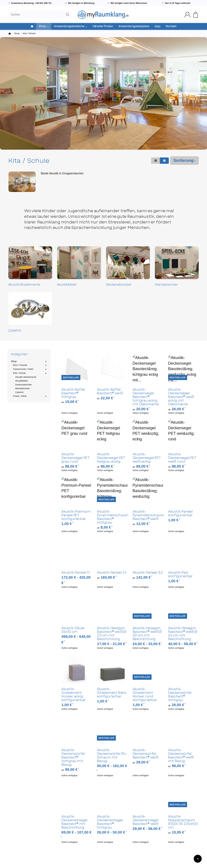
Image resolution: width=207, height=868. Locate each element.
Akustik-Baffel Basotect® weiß (110, 391)
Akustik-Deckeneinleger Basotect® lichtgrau (110, 822)
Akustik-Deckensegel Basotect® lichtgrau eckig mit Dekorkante (146, 397)
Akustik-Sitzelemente (24, 285)
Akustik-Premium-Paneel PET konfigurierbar (77, 515)
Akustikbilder (67, 285)
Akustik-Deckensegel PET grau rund (75, 458)
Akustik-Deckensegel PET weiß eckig (147, 458)
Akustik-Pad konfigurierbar (180, 574)
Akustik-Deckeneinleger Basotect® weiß (146, 820)
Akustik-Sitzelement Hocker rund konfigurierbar (145, 695)
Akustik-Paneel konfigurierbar (180, 513)
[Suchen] (40, 15)
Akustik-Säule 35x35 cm (73, 630)
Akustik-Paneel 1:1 (75, 573)
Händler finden (103, 26)
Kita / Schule (30, 373)
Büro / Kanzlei (30, 365)
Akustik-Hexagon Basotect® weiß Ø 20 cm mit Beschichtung (111, 634)
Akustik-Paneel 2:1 (112, 573)
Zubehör (15, 330)
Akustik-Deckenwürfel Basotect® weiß (145, 754)
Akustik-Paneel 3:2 (148, 573)
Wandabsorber (166, 285)
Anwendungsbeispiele (134, 26)
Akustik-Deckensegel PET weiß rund (182, 458)
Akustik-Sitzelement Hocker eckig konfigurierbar (74, 695)
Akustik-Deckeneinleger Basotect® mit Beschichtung (75, 822)
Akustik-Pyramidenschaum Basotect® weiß (148, 515)
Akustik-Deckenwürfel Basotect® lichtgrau (180, 695)
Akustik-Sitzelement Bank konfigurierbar (112, 693)
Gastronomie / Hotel (30, 369)
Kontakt (171, 26)
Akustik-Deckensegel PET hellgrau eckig (111, 458)
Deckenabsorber (119, 285)
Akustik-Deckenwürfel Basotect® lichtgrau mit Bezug (73, 757)
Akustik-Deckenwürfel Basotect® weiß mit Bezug (181, 756)
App (157, 26)
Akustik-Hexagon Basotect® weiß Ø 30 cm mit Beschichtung (147, 634)
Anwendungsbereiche (70, 26)
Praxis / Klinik (30, 396)
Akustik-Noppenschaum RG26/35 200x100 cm (183, 822)
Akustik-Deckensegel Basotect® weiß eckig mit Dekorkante (181, 397)
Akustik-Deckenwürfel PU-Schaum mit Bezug (112, 756)
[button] (156, 161)
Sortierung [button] (184, 160)
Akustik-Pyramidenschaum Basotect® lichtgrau (112, 517)
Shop (29, 361)
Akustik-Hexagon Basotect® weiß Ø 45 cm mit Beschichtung (183, 634)
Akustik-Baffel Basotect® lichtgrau (73, 393)
